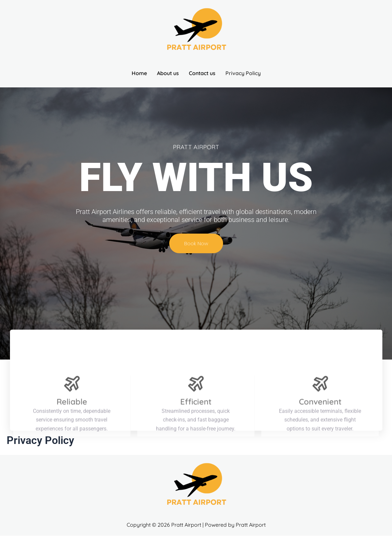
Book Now (196, 243)
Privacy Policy (243, 73)
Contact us (202, 73)
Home (139, 73)
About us (168, 73)
